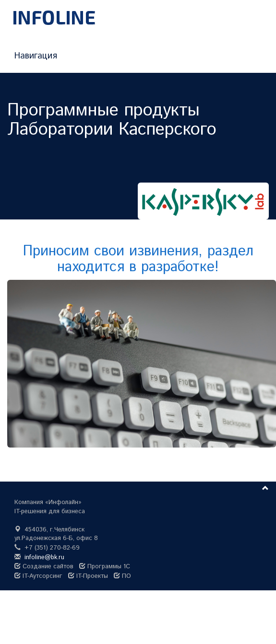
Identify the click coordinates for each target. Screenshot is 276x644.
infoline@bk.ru (44, 558)
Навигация (36, 56)
